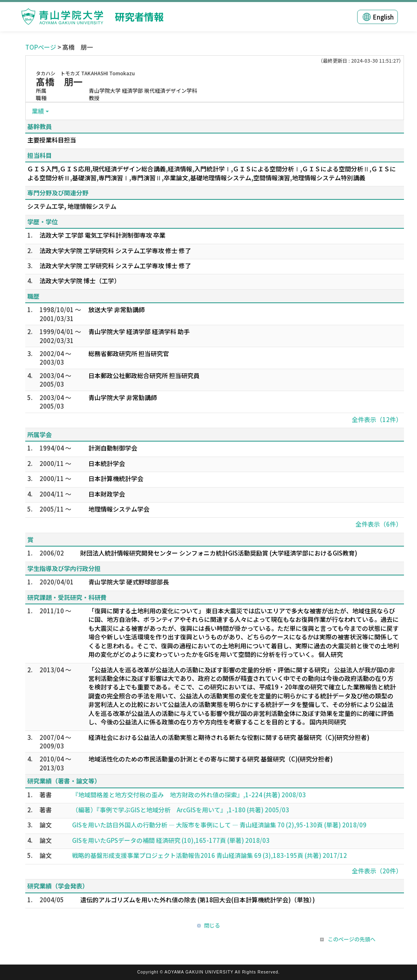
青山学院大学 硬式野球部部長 (129, 582)
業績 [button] (38, 111)
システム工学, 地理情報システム (72, 206)
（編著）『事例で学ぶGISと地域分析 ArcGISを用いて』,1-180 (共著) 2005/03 (181, 810)
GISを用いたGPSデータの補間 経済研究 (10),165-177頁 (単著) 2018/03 (171, 840)
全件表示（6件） (379, 524)
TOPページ (41, 47)
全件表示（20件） (377, 871)
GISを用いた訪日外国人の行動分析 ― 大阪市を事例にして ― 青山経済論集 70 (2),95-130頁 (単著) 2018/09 (219, 825)
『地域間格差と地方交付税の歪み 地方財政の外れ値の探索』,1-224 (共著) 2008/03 (189, 795)
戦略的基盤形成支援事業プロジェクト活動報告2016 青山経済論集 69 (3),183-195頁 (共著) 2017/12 (210, 855)
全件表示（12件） (377, 419)
